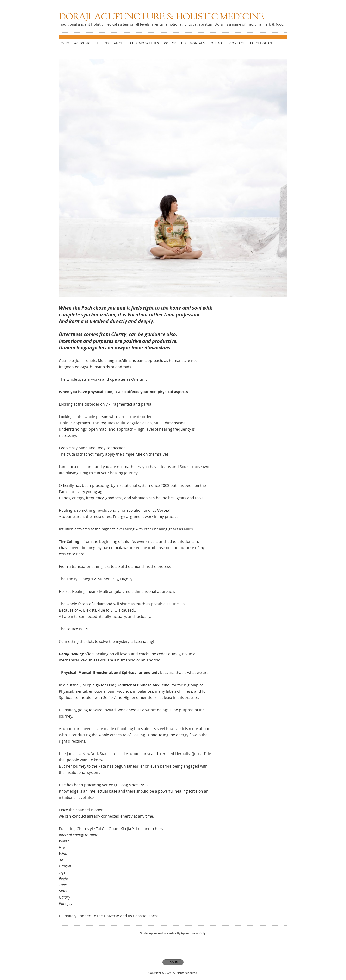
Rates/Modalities (143, 43)
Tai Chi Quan (261, 43)
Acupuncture (86, 43)
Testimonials (193, 43)
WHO (65, 43)
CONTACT (237, 43)
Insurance (113, 43)
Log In (173, 962)
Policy (170, 43)
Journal (217, 43)
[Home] (161, 18)
